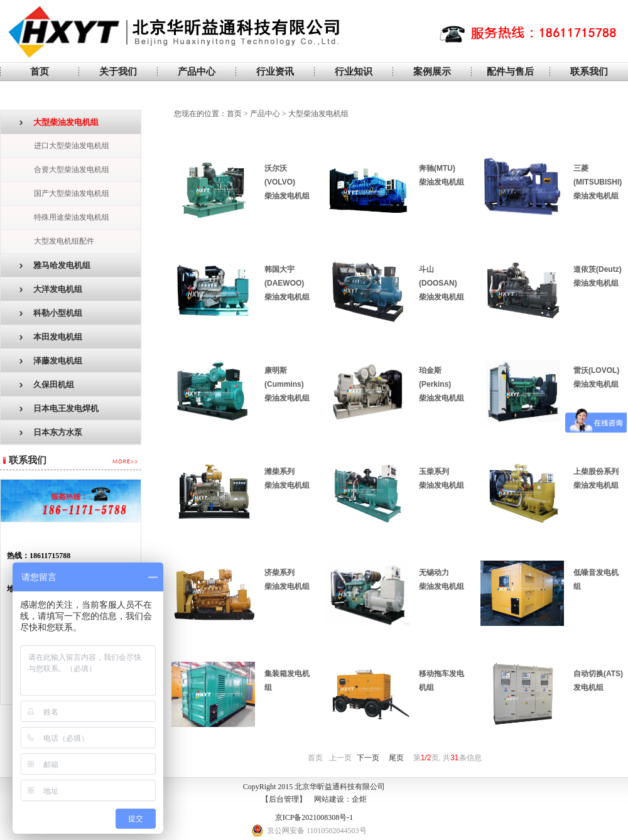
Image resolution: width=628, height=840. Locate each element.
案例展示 (432, 72)
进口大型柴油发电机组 (72, 146)
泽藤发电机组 (51, 361)
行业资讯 (275, 72)
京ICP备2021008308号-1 (314, 817)
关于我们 (118, 72)
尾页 (396, 758)
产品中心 (197, 72)
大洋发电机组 (51, 289)
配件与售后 (510, 72)
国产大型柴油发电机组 (72, 193)
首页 (40, 72)
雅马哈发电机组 (55, 265)
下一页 (368, 758)
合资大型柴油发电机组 (72, 170)
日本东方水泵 (51, 432)
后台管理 (284, 799)
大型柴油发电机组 (59, 122)
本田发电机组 (51, 337)
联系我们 (589, 72)
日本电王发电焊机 (59, 408)
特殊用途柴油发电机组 (72, 217)
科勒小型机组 (51, 313)
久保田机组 (47, 385)
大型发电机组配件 (64, 241)
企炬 (359, 799)
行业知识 (354, 72)
